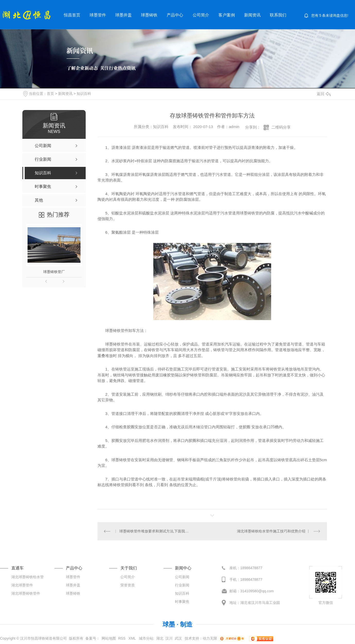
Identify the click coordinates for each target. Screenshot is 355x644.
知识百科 (84, 94)
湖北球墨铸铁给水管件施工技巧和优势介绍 (271, 531)
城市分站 (146, 638)
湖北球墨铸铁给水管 (28, 577)
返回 (324, 94)
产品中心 (175, 15)
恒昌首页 (72, 15)
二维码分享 (281, 127)
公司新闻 (182, 577)
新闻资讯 (252, 15)
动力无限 (210, 638)
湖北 (160, 638)
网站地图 (109, 638)
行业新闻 (182, 585)
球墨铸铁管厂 (54, 272)
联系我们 (278, 15)
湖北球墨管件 (22, 585)
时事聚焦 (182, 602)
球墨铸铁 (149, 15)
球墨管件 (98, 15)
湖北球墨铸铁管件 (26, 593)
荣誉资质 (128, 585)
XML (133, 638)
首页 (50, 94)
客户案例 (227, 15)
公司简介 (201, 15)
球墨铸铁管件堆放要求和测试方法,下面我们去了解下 (155, 531)
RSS (122, 638)
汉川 (169, 638)
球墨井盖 (123, 15)
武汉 (178, 638)
